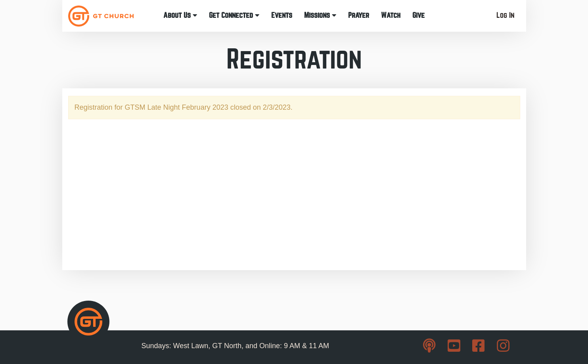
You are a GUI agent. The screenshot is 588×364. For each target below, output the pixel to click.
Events (282, 15)
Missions (320, 15)
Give (418, 15)
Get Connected (234, 15)
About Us (180, 15)
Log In (505, 15)
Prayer (359, 15)
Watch (391, 15)
